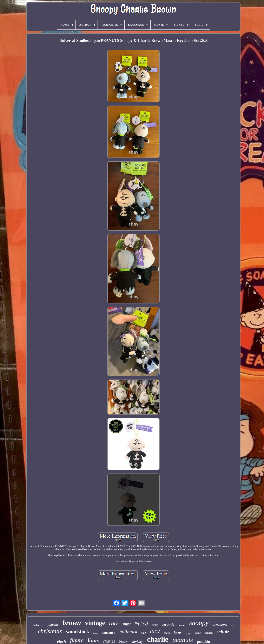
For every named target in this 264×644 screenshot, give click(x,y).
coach (167, 633)
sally (95, 633)
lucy (155, 631)
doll (232, 626)
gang (188, 633)
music (182, 625)
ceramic (168, 624)
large (178, 632)
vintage (95, 623)
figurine (53, 625)
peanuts (183, 640)
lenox (123, 641)
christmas (50, 631)
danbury (137, 642)
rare (114, 623)
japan (198, 633)
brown (72, 623)
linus (93, 640)
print (155, 625)
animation (109, 633)
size (144, 633)
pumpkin (203, 642)
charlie (158, 639)
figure (77, 640)
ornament (220, 625)
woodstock (78, 632)
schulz (223, 632)
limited (141, 624)
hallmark (128, 632)
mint (127, 624)
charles (109, 641)
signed (209, 633)
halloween (38, 625)
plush (61, 641)
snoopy (199, 623)
